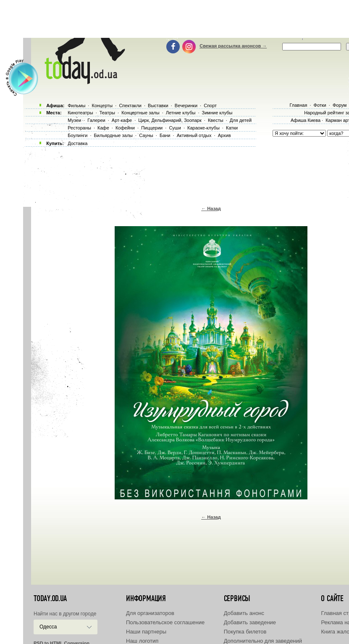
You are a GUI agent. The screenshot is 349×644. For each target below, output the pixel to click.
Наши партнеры (146, 632)
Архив (224, 135)
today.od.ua (50, 599)
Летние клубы (181, 113)
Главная (298, 105)
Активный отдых (194, 135)
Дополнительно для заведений (263, 641)
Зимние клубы (217, 113)
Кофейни (125, 128)
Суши (175, 128)
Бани (165, 135)
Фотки (320, 105)
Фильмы (76, 106)
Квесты (216, 120)
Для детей (241, 120)
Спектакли (130, 106)
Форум (340, 105)
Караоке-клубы (203, 128)
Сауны (146, 135)
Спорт (210, 106)
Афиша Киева (306, 120)
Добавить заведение (250, 622)
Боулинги (77, 135)
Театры (107, 113)
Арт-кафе (122, 120)
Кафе (103, 128)
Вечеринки (186, 106)
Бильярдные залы (113, 135)
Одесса (48, 627)
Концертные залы (140, 113)
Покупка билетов (245, 632)
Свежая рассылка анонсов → (233, 46)
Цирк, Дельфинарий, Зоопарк (170, 120)
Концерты (102, 106)
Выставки (158, 106)
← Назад (211, 209)
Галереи (96, 120)
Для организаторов (150, 613)
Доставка (77, 143)
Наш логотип (142, 641)
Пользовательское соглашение (165, 622)
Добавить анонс (244, 613)
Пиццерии (152, 128)
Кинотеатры (80, 113)
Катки (232, 128)
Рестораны (79, 128)
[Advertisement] (188, 19)
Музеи (74, 120)
